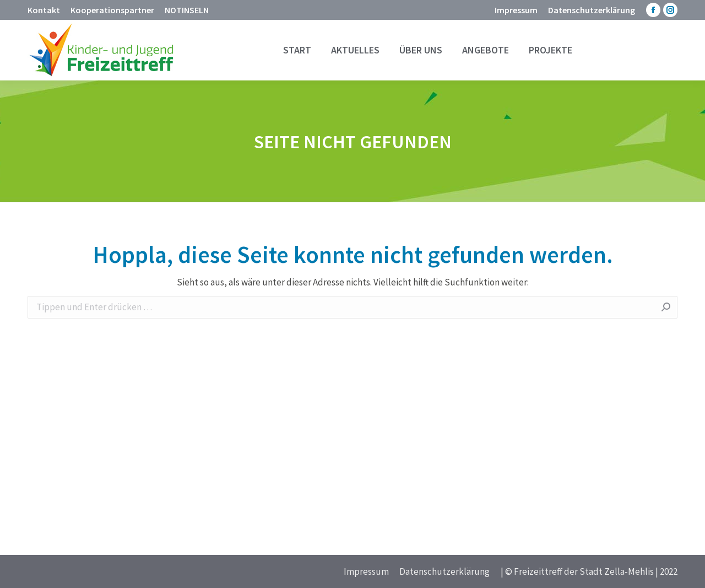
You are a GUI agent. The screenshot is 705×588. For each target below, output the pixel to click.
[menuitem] (44, 10)
